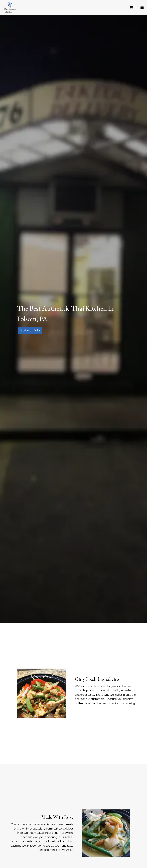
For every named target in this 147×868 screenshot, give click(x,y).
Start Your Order (30, 331)
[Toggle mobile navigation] (142, 8)
